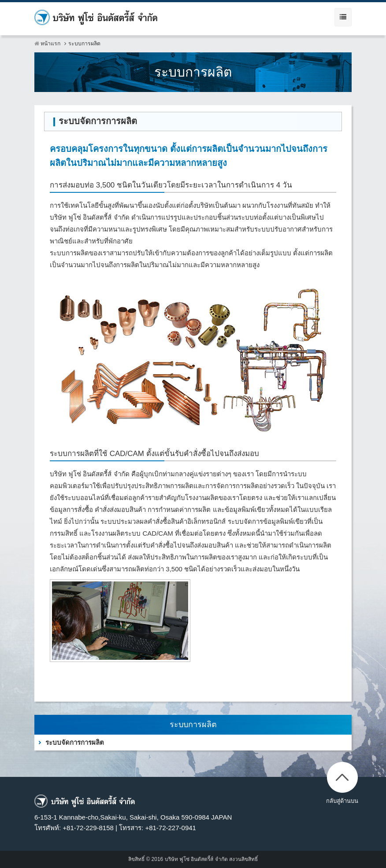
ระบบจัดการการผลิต (75, 742)
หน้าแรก (47, 44)
